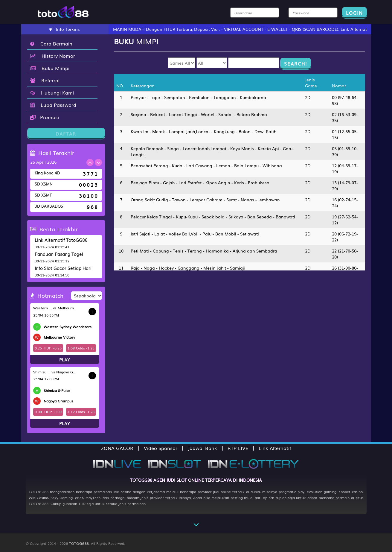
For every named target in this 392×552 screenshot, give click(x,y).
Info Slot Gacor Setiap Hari (63, 268)
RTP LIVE (238, 448)
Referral (45, 80)
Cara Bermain (51, 43)
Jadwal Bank (202, 448)
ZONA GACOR (117, 448)
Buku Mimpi (50, 68)
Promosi (45, 117)
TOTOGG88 (79, 543)
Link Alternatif (275, 448)
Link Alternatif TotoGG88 (61, 240)
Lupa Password (53, 105)
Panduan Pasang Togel (59, 254)
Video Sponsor (161, 448)
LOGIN (354, 13)
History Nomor (53, 56)
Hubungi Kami (52, 92)
